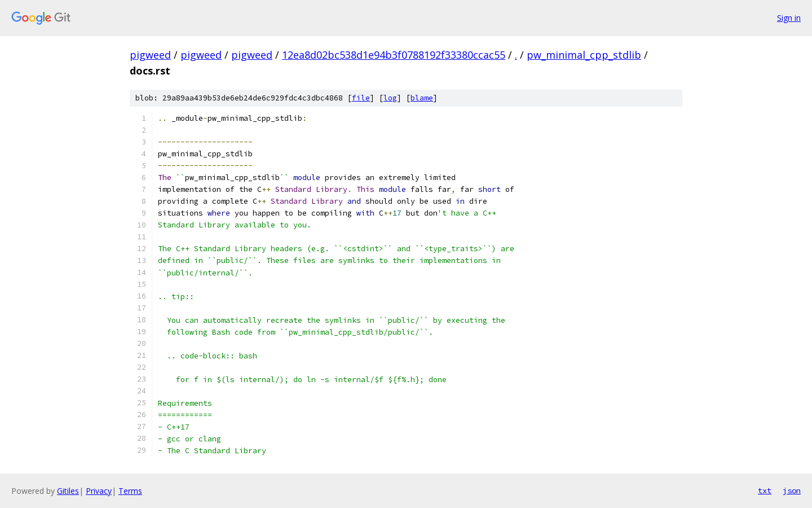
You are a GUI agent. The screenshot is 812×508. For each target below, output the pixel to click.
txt (765, 491)
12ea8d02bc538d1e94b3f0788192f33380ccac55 (394, 55)
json (792, 491)
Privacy (99, 491)
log (390, 98)
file (361, 98)
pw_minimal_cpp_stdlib (584, 55)
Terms (130, 491)
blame (422, 98)
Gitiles (68, 491)
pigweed (150, 55)
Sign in (789, 18)
